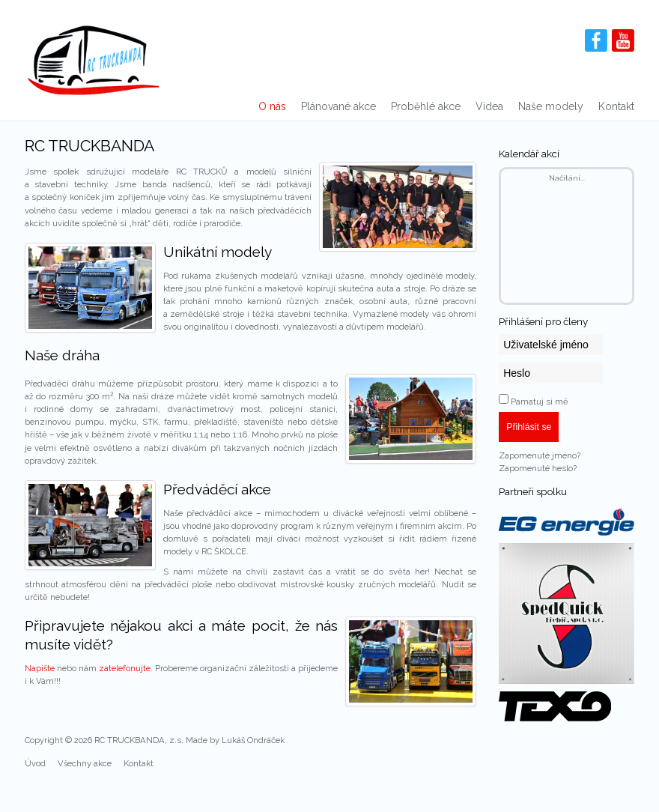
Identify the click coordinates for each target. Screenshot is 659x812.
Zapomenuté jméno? (540, 455)
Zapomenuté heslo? (538, 468)
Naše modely (551, 106)
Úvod (35, 763)
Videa (489, 106)
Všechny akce (85, 763)
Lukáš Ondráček (253, 740)
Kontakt (616, 106)
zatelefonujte (125, 668)
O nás (272, 106)
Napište (40, 668)
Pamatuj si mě (540, 402)
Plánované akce (338, 106)
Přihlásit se (529, 427)
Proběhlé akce (426, 106)
